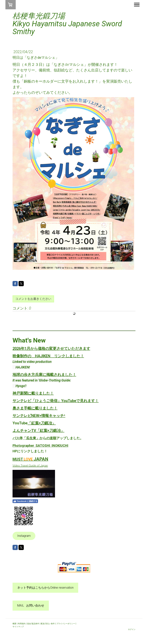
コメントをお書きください (33, 299)
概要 (14, 624)
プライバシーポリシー (66, 624)
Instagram (24, 536)
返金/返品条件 (33, 624)
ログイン (132, 629)
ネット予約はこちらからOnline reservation (45, 588)
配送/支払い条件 (48, 624)
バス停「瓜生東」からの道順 (34, 438)
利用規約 (22, 624)
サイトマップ (18, 627)
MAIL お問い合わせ (31, 605)
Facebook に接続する (25, 501)
